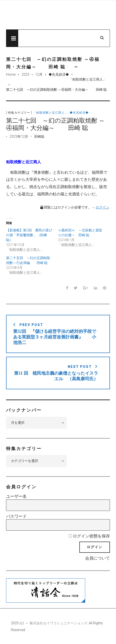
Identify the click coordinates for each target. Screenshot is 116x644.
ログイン (102, 207)
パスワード (16, 516)
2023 (25, 74)
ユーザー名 (16, 496)
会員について (98, 558)
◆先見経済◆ (59, 74)
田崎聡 (39, 136)
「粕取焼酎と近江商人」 (88, 79)
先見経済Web (56, 15)
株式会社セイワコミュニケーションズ (58, 623)
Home (11, 74)
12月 (39, 74)
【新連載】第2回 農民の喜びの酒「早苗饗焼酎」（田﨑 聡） (29, 235)
